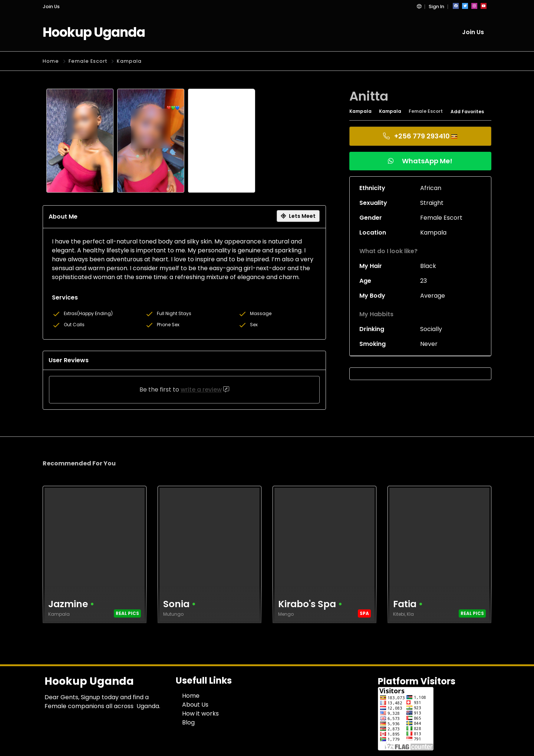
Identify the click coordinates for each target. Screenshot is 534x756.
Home (51, 61)
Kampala (129, 61)
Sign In (436, 6)
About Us (195, 705)
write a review (201, 390)
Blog (188, 722)
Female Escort (88, 61)
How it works (200, 714)
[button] (419, 6)
